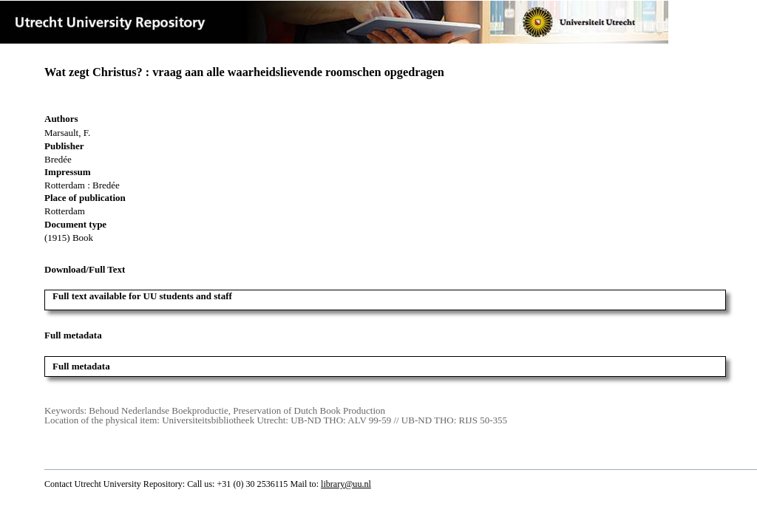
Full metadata (81, 366)
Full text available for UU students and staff (142, 296)
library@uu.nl (346, 484)
